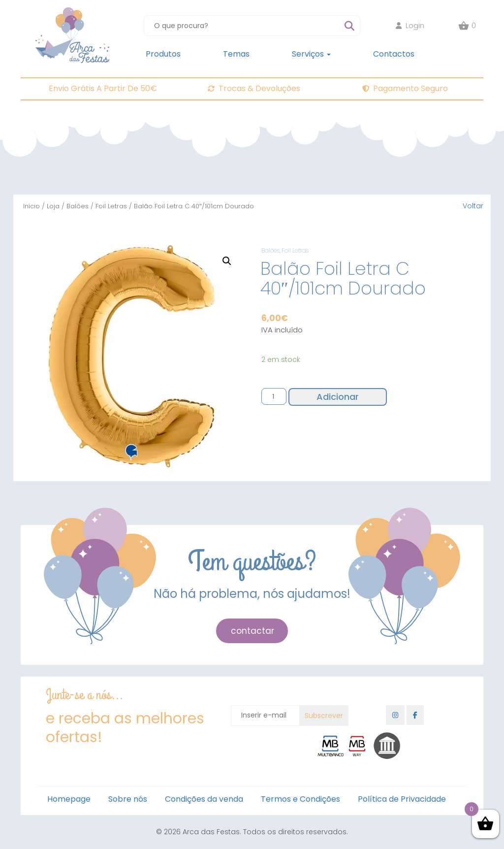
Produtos (163, 54)
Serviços (311, 54)
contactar (252, 631)
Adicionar (338, 397)
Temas (236, 54)
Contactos (394, 54)
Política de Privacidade (402, 799)
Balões (78, 206)
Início (31, 206)
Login (410, 26)
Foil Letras (111, 206)
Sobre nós (128, 799)
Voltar (473, 206)
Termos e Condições (300, 799)
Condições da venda (204, 799)
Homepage (69, 799)
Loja (53, 206)
